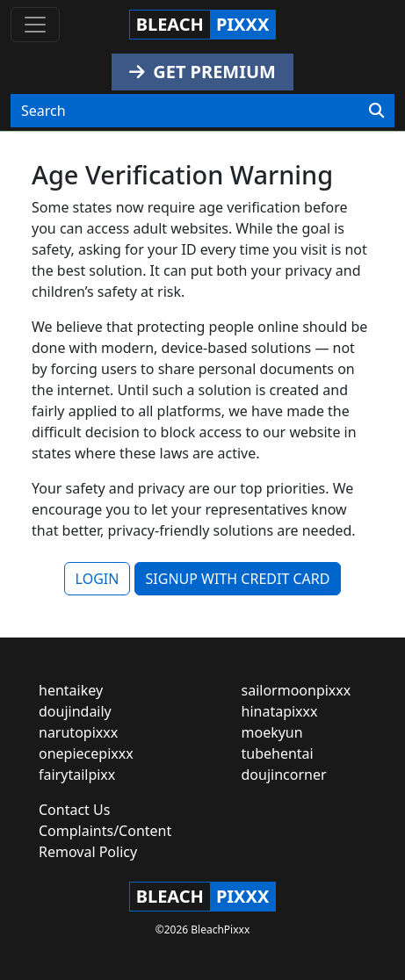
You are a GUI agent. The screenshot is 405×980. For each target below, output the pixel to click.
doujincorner (284, 775)
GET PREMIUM (202, 72)
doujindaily (75, 711)
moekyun (272, 732)
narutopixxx (78, 732)
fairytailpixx (77, 775)
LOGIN (98, 579)
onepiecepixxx (86, 753)
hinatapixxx (280, 711)
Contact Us (74, 810)
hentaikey (71, 690)
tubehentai (278, 753)
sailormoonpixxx (297, 690)
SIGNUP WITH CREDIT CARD (238, 579)
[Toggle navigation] (35, 25)
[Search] (376, 111)
